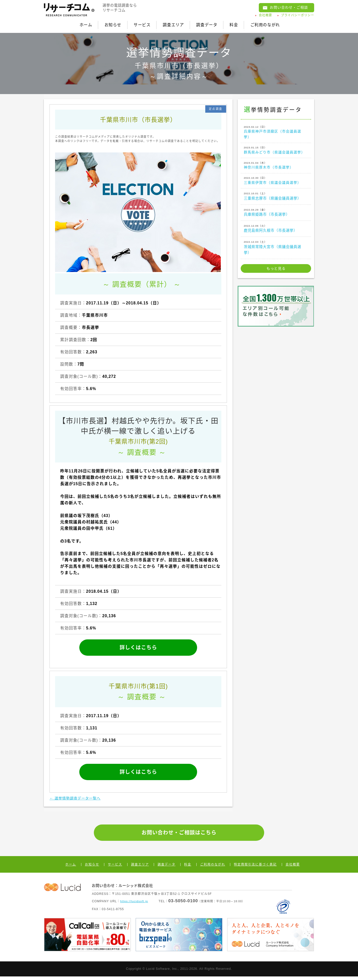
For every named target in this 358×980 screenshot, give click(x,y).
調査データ (210, 24)
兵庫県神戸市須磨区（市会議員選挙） (276, 131)
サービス (137, 24)
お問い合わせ (288, 8)
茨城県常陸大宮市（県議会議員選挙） (276, 250)
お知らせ (103, 24)
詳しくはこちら (138, 646)
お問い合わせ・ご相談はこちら (179, 835)
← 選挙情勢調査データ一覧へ (78, 800)
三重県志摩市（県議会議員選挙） (276, 198)
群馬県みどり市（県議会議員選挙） (276, 150)
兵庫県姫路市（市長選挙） (276, 215)
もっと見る (276, 271)
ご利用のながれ (278, 24)
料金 (242, 24)
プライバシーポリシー (298, 16)
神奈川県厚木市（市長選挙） (276, 166)
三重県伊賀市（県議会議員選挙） (276, 182)
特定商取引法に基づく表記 (255, 868)
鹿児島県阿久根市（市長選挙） (276, 231)
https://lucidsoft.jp (135, 905)
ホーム (71, 24)
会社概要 (265, 16)
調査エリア (172, 24)
